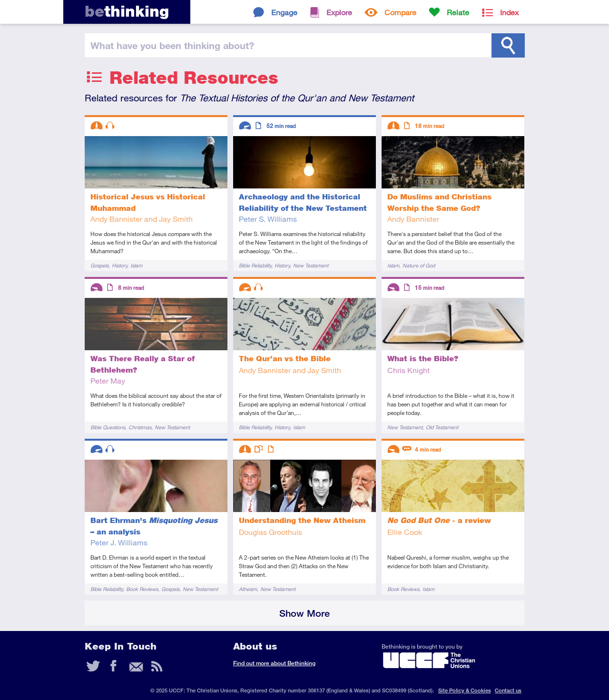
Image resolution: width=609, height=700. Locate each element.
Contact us (508, 690)
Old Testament (442, 427)
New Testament (311, 265)
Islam (136, 265)
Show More (304, 613)
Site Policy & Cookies (465, 690)
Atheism (248, 589)
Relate (458, 12)
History (119, 265)
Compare (400, 12)
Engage (284, 12)
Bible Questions (108, 427)
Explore (339, 12)
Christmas (140, 427)
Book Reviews (142, 589)
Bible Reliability (255, 265)
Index (509, 12)
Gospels (99, 265)
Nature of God (419, 265)
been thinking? (172, 45)
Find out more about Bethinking (274, 663)
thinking (127, 11)
